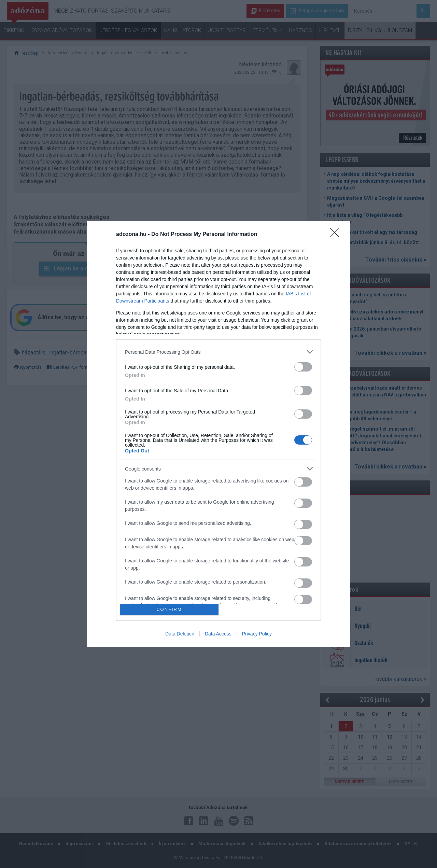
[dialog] (218, 434)
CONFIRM (169, 609)
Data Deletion (180, 634)
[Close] (337, 235)
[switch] (303, 367)
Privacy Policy (257, 634)
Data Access (218, 634)
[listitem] (218, 352)
